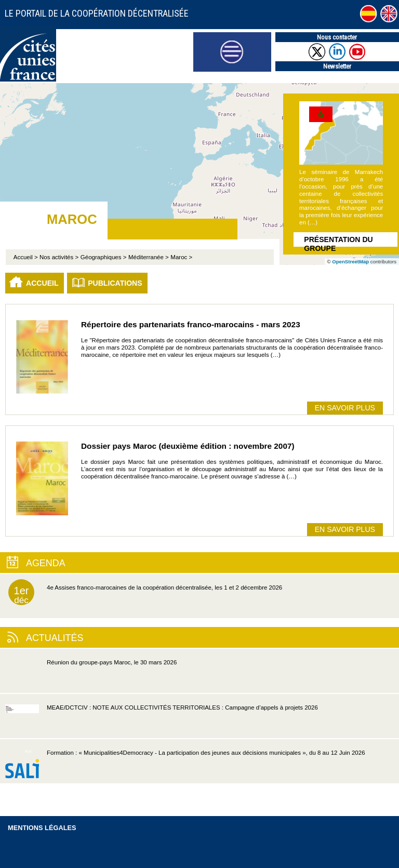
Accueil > (26, 257)
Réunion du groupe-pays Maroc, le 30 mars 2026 (91, 676)
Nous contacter (337, 37)
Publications (115, 283)
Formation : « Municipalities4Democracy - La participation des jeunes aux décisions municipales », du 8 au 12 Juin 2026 (185, 766)
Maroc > (181, 257)
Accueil (42, 283)
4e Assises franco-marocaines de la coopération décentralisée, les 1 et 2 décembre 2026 (145, 592)
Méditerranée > (149, 257)
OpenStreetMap (350, 262)
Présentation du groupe (338, 241)
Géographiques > (104, 257)
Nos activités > (59, 257)
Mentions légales (42, 828)
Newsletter (337, 66)
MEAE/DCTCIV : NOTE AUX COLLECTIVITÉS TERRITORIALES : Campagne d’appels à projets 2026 (162, 721)
